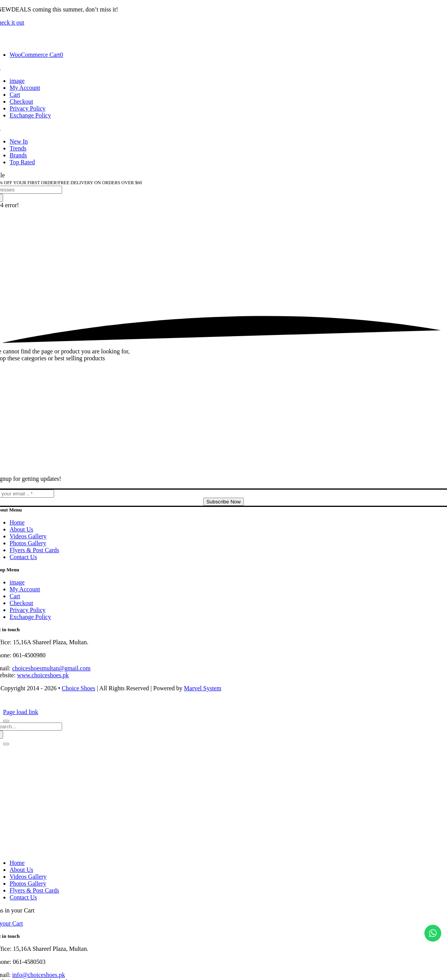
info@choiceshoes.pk (39, 975)
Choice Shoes (79, 688)
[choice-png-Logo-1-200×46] (223, 42)
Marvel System (203, 688)
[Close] (6, 721)
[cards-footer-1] (223, 705)
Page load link (21, 712)
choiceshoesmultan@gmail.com (51, 668)
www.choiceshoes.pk (43, 675)
